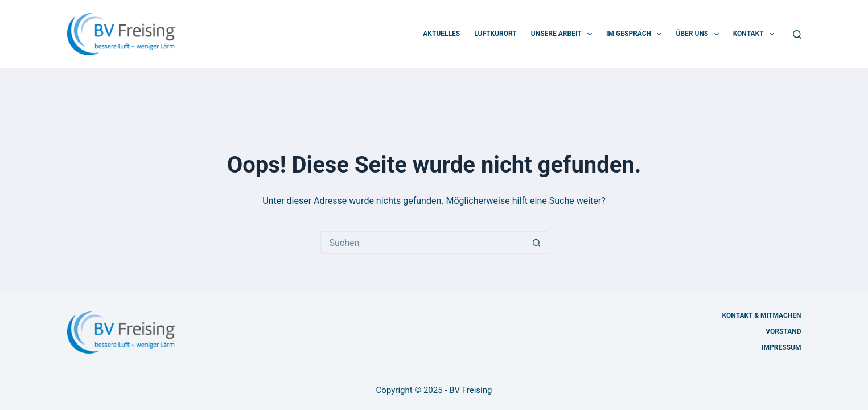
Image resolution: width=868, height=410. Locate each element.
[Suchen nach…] (423, 243)
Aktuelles (441, 34)
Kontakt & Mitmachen (762, 315)
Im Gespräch (636, 34)
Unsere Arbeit (564, 34)
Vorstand (783, 331)
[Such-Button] (537, 243)
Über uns (699, 34)
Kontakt (756, 34)
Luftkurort (495, 34)
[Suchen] (797, 34)
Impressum (781, 347)
